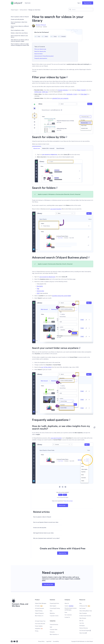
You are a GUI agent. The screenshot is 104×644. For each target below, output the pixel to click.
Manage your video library (34, 10)
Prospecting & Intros (54, 603)
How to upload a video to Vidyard (20, 17)
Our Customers (68, 615)
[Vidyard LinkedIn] (17, 641)
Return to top (62, 505)
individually (70, 94)
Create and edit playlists (17, 19)
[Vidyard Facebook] (12, 641)
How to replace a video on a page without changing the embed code (20, 45)
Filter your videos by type (40, 49)
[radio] (60, 495)
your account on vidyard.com (50, 155)
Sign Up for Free (88, 3)
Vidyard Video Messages (41, 603)
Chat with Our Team (48, 584)
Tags (38, 289)
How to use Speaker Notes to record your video (46, 522)
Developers (82, 626)
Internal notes (40, 291)
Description (40, 286)
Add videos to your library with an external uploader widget (20, 41)
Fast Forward (82, 608)
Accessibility (56, 641)
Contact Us (67, 617)
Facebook (60, 487)
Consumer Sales (54, 629)
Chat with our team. (68, 501)
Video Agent (84, 94)
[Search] (81, 10)
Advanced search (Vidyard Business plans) (44, 56)
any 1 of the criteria (46, 367)
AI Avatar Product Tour (40, 621)
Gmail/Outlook (60, 148)
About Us (67, 603)
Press (66, 612)
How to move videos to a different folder (20, 27)
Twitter (63, 487)
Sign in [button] (79, 3)
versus (61, 296)
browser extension (63, 90)
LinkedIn (66, 487)
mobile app (45, 92)
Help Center (28, 3)
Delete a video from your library (19, 33)
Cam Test (82, 623)
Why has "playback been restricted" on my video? (46, 538)
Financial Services (54, 625)
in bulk (75, 94)
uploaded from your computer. (60, 98)
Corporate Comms (54, 616)
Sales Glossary (83, 618)
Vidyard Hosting (39, 611)
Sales (51, 611)
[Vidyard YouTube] (14, 641)
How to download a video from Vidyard (19, 23)
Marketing (52, 613)
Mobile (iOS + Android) (48, 148)
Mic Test (81, 621)
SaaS (51, 627)
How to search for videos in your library (19, 36)
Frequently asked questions (41, 58)
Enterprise (52, 632)
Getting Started (23, 10)
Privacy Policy (41, 641)
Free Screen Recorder (40, 624)
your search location (56, 209)
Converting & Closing (55, 608)
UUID (38, 293)
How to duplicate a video (17, 30)
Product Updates (39, 626)
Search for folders (38, 54)
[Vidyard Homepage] (17, 3)
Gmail (79, 90)
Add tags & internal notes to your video (43, 533)
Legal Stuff (49, 641)
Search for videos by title (40, 51)
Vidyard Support (15, 10)
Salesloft (83, 90)
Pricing (37, 631)
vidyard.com (37, 148)
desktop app (38, 92)
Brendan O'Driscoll (41, 25)
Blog (80, 603)
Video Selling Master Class (86, 611)
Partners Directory (84, 628)
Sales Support (53, 606)
